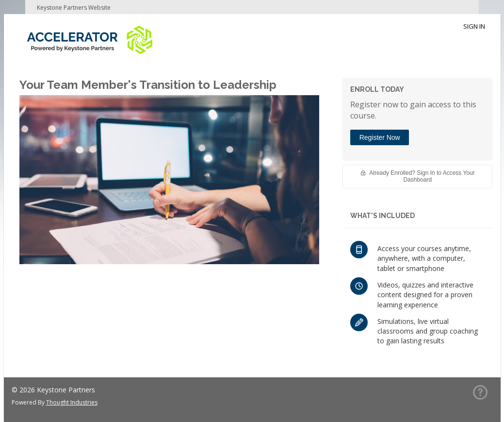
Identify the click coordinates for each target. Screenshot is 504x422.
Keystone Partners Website (74, 8)
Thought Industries (72, 402)
